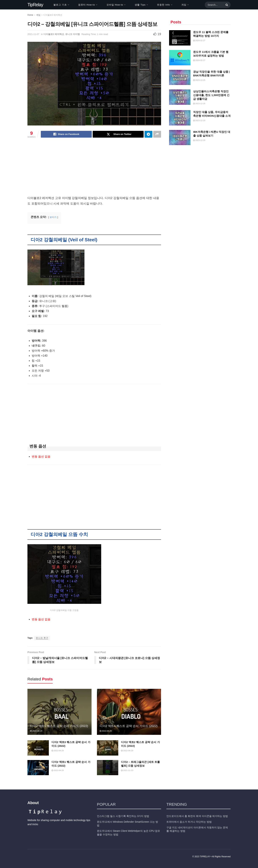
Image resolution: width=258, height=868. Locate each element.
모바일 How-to (115, 5)
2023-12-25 (199, 80)
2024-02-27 (199, 41)
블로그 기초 (60, 5)
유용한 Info (163, 5)
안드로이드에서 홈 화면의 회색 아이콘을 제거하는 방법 (197, 816)
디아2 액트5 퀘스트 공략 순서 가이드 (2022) (59, 726)
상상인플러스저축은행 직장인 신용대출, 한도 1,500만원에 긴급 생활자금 (211, 95)
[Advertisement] (94, 169)
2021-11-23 (127, 770)
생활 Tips (140, 5)
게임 (184, 5)
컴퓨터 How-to (87, 5)
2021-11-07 (33, 34)
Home (30, 15)
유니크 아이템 (73, 34)
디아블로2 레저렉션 (53, 15)
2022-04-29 (36, 731)
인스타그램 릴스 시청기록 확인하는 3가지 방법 (123, 816)
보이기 (53, 217)
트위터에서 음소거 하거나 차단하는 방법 (189, 822)
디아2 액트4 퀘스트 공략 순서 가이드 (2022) (129, 726)
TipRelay (35, 5)
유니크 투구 (42, 638)
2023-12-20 (199, 120)
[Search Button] (226, 5)
